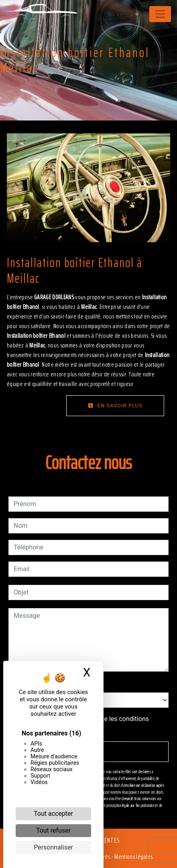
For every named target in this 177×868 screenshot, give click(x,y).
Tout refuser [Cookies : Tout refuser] (53, 830)
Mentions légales (133, 857)
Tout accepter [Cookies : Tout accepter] (53, 814)
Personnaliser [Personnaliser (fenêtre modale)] (53, 847)
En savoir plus (115, 405)
